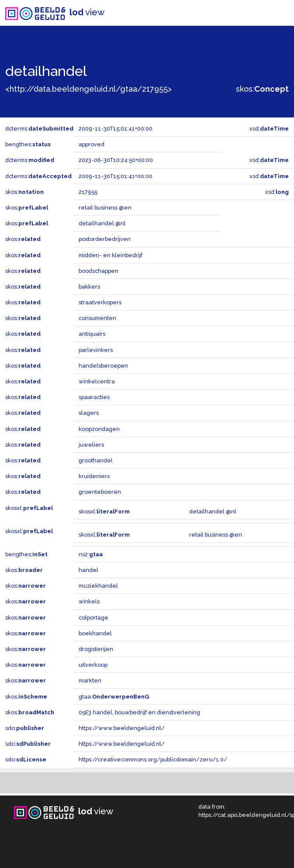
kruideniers (94, 476)
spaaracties (94, 397)
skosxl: (29, 508)
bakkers (89, 287)
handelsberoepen (103, 366)
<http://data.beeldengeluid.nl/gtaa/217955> (88, 89)
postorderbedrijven (105, 239)
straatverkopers (100, 302)
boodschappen (99, 271)
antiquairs (92, 334)
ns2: (91, 554)
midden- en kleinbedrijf (111, 255)
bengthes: (28, 144)
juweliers (91, 445)
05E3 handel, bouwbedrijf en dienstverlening (139, 712)
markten (90, 680)
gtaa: (114, 697)
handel (88, 570)
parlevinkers (96, 350)
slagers (89, 413)
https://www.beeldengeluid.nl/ (122, 728)
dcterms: (39, 129)
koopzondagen (99, 429)
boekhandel (95, 633)
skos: (262, 89)
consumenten (97, 318)
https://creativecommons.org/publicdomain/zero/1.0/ (153, 759)
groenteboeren (100, 492)
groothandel (96, 460)
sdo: (25, 728)
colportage (93, 618)
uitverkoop (93, 665)
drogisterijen (96, 649)
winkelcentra (97, 381)
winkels (89, 601)
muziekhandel (98, 586)
